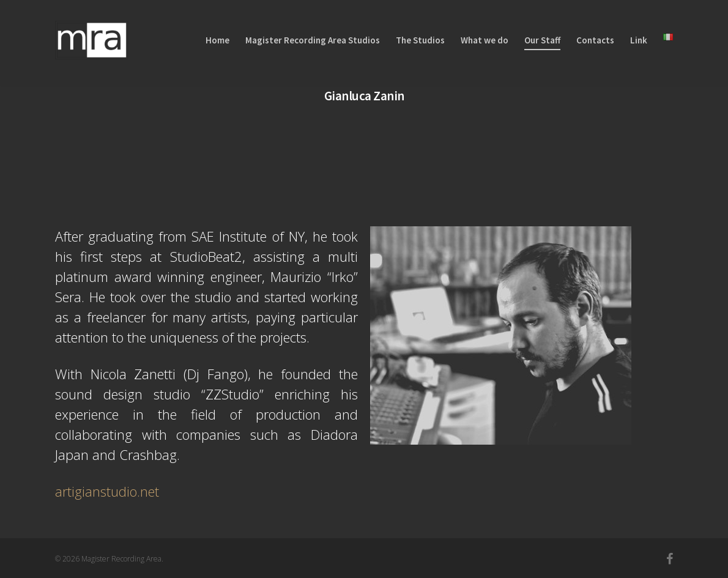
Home (217, 40)
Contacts (595, 40)
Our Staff (542, 40)
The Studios (420, 40)
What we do (485, 40)
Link (639, 40)
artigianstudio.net (107, 491)
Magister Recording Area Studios (313, 40)
